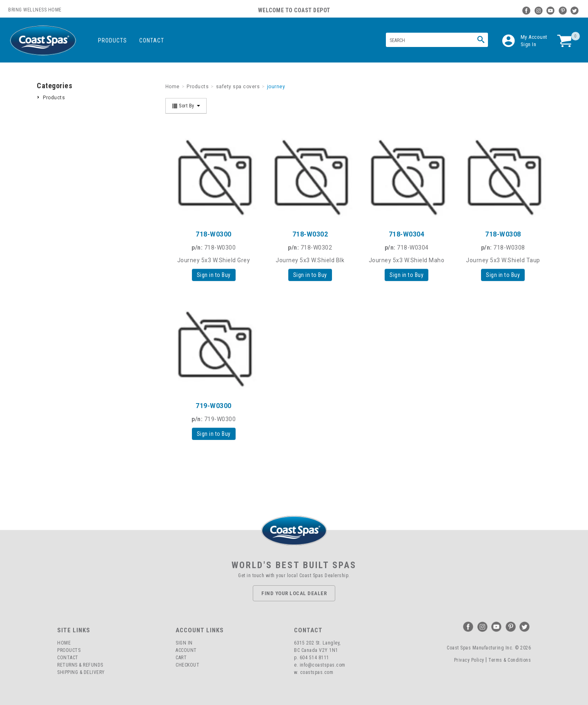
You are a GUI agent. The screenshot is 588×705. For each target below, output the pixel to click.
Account (186, 650)
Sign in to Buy (214, 275)
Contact (152, 40)
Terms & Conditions (510, 660)
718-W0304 (407, 234)
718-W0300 (214, 234)
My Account (534, 37)
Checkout (187, 665)
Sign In (529, 44)
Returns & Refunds (80, 665)
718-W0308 (503, 234)
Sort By (186, 106)
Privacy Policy (469, 660)
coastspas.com (317, 672)
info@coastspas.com (323, 665)
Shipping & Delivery (81, 672)
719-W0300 (214, 406)
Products (112, 40)
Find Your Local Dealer (294, 593)
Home (64, 643)
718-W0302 (310, 234)
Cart (181, 658)
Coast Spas (43, 41)
